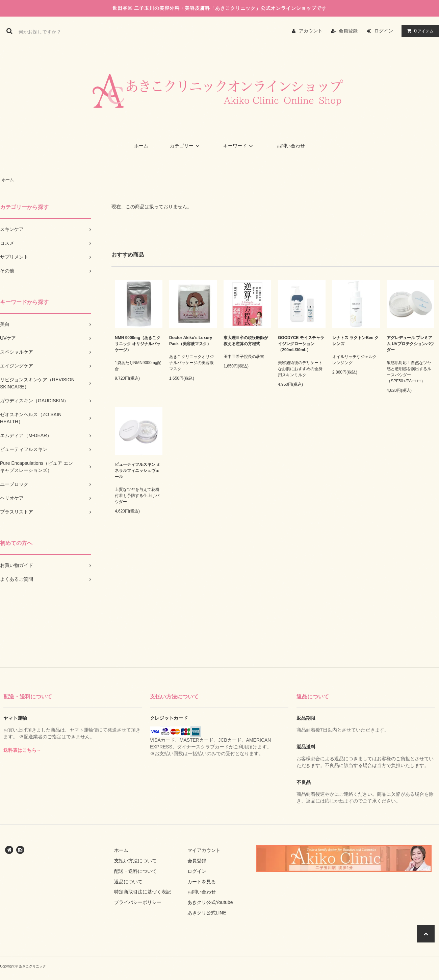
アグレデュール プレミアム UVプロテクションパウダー (410, 344)
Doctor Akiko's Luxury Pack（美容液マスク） (191, 341)
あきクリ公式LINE (207, 913)
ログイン (384, 31)
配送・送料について (135, 871)
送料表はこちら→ (22, 750)
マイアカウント (204, 850)
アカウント (311, 31)
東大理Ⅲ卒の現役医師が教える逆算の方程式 (246, 341)
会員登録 (348, 31)
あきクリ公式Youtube (210, 902)
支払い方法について (135, 861)
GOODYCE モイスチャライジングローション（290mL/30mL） (301, 344)
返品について (128, 882)
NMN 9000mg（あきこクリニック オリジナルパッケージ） (138, 344)
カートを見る (202, 882)
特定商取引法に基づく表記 (143, 892)
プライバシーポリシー (138, 902)
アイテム (419, 31)
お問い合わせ (291, 146)
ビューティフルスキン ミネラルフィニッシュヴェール (138, 471)
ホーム (141, 146)
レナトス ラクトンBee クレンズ (355, 341)
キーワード (239, 146)
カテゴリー (186, 146)
